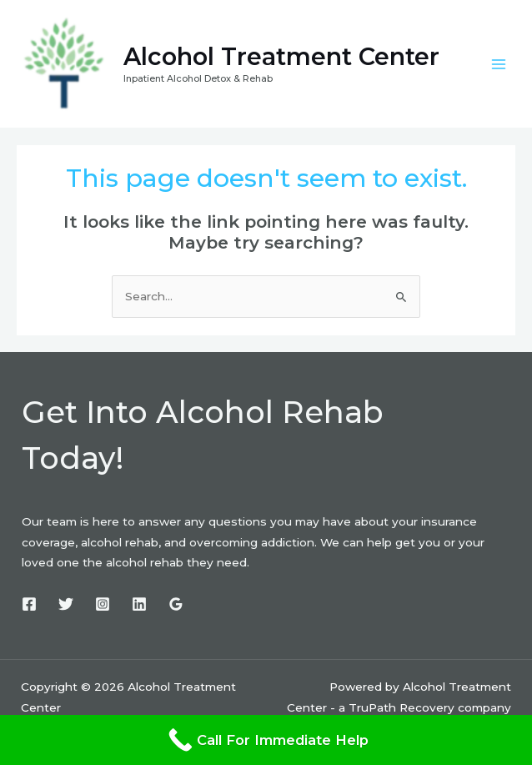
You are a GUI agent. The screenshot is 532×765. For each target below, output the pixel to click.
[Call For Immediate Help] (266, 740)
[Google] (176, 609)
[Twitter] (66, 609)
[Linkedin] (139, 609)
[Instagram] (103, 609)
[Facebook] (29, 609)
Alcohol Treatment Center (291, 60)
